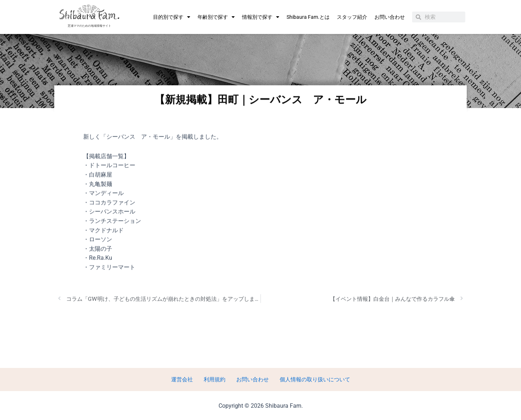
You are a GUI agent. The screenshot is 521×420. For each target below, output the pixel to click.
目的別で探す (172, 17)
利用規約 (214, 379)
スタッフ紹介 (352, 17)
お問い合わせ (390, 17)
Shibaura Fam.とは (308, 17)
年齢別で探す (216, 17)
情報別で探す (261, 17)
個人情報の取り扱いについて (310, 379)
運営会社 (185, 379)
